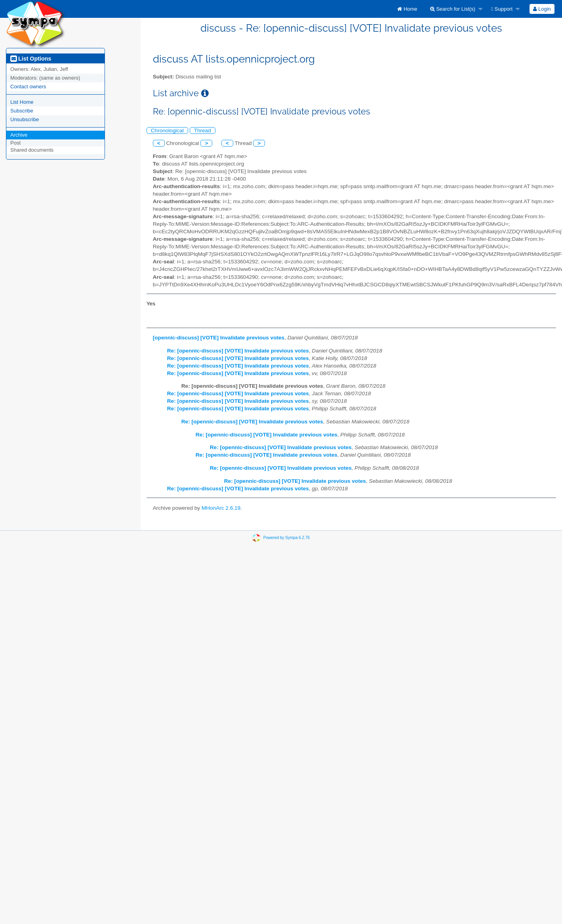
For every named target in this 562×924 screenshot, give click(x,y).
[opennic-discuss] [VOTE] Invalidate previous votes (219, 338)
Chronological (167, 131)
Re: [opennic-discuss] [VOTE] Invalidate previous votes (238, 351)
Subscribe (22, 111)
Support (502, 9)
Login (542, 9)
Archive (19, 135)
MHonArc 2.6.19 (221, 508)
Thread (203, 131)
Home (407, 9)
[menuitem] (407, 9)
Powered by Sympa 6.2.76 (287, 538)
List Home (22, 102)
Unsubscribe (25, 119)
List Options (31, 59)
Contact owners (28, 87)
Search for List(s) (453, 9)
